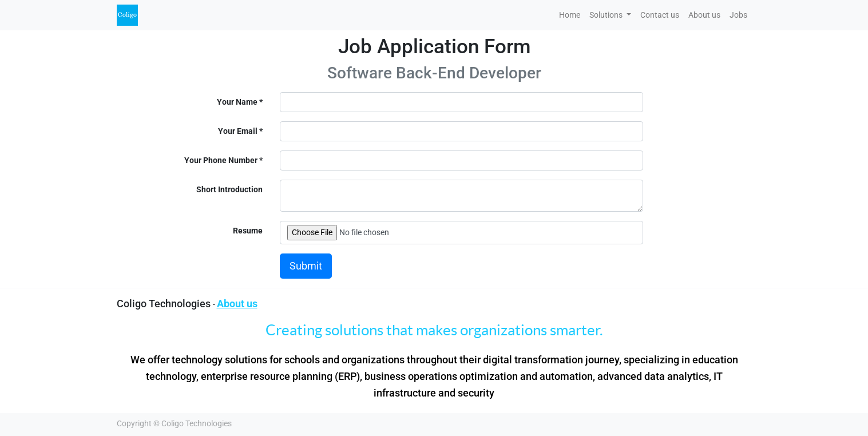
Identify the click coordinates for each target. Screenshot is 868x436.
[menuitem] (570, 15)
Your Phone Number (221, 160)
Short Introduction (229, 189)
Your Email (238, 131)
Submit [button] (306, 266)
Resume (248, 231)
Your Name (237, 102)
